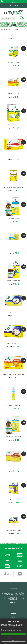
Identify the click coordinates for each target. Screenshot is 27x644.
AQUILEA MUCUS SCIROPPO (13, 437)
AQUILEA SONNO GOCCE (13, 281)
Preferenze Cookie (13, 640)
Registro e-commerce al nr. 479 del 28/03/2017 (16, 599)
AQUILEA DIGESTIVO (14, 62)
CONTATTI (13, 608)
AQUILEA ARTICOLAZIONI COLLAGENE (13, 187)
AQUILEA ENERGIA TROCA (13, 468)
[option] (7, 574)
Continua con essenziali (13, 637)
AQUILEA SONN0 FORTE (13, 343)
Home (3, 29)
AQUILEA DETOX (13, 499)
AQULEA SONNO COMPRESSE (14, 530)
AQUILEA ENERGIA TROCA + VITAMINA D (13, 374)
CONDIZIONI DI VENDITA (13, 606)
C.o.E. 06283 (13, 597)
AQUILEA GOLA (13, 250)
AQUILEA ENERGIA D (14, 94)
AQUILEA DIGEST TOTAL (14, 125)
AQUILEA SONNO (13, 312)
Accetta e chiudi (14, 634)
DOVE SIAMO (13, 610)
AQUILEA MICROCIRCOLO (14, 156)
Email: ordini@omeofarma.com (13, 594)
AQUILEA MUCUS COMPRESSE (13, 405)
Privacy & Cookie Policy (8, 596)
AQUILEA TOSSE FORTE (13, 218)
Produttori (9, 29)
